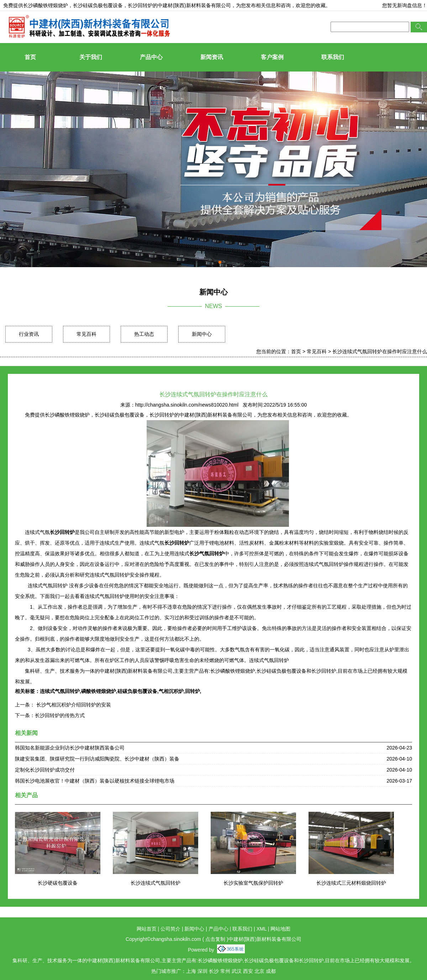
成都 (271, 971)
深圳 (202, 971)
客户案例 (272, 57)
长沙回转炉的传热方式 (60, 715)
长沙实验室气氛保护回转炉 (253, 883)
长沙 (214, 971)
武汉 (237, 971)
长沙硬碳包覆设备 (58, 883)
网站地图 (280, 929)
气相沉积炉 (171, 691)
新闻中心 (202, 334)
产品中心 (151, 57)
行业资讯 (29, 334)
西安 (248, 971)
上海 (191, 971)
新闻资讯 (212, 57)
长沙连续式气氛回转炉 (155, 883)
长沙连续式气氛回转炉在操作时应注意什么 (380, 351)
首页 (30, 57)
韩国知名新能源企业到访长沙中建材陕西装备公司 (70, 748)
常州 (225, 971)
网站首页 (147, 929)
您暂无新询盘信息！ (405, 5)
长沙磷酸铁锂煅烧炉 (46, 5)
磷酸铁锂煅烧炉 (99, 691)
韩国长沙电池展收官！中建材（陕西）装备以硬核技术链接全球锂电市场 (95, 781)
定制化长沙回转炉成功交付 (45, 770)
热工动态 (144, 334)
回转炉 (193, 691)
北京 (259, 971)
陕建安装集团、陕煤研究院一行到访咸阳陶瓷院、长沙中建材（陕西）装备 (97, 759)
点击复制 (215, 939)
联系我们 (333, 57)
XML (262, 929)
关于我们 (91, 57)
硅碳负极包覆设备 (137, 691)
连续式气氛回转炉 (60, 691)
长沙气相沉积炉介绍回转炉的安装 (73, 705)
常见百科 (86, 334)
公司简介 (170, 929)
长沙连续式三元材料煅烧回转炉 (351, 883)
